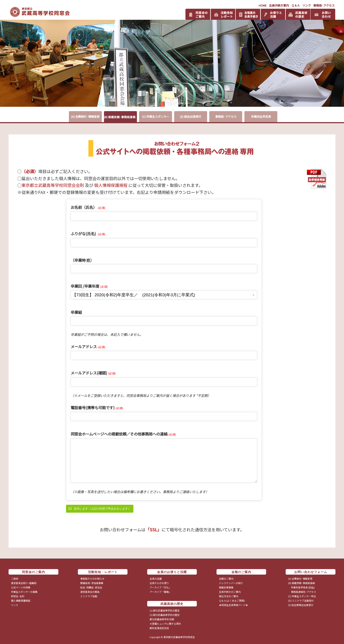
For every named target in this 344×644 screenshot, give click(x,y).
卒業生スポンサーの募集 (24, 592)
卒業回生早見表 (261, 117)
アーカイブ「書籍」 (160, 592)
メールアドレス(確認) (93, 373)
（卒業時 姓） (82, 260)
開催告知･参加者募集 (92, 583)
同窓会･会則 (18, 596)
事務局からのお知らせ (92, 579)
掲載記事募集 (226, 587)
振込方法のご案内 (229, 596)
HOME (263, 5)
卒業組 (76, 312)
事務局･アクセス (324, 5)
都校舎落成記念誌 (159, 628)
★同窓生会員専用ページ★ (233, 605)
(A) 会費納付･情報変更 (85, 117)
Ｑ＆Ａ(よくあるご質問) (232, 601)
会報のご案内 (226, 579)
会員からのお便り (159, 583)
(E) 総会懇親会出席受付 (301, 605)
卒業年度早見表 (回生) (301, 587)
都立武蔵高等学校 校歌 (162, 619)
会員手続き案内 (279, 5)
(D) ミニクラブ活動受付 (301, 601)
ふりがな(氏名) (88, 234)
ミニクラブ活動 (89, 596)
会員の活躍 (156, 579)
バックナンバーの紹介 (231, 583)
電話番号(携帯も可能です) (97, 408)
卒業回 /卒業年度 (89, 286)
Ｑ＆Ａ (296, 5)
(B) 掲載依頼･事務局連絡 (120, 117)
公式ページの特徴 (21, 587)
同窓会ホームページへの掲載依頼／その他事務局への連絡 (123, 434)
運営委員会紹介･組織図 (24, 583)
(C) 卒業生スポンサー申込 (302, 596)
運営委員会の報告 (90, 592)
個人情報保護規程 (111, 185)
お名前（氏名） (88, 207)
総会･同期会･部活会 (91, 587)
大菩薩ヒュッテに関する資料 (165, 624)
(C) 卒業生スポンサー (156, 117)
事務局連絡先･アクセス (302, 592)
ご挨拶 (15, 579)
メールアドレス (88, 346)
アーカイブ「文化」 (160, 587)
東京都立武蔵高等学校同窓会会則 (53, 185)
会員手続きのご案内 (230, 592)
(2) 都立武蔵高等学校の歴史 (165, 615)
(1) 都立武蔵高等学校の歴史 (165, 610)
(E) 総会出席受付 (191, 117)
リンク (307, 5)
